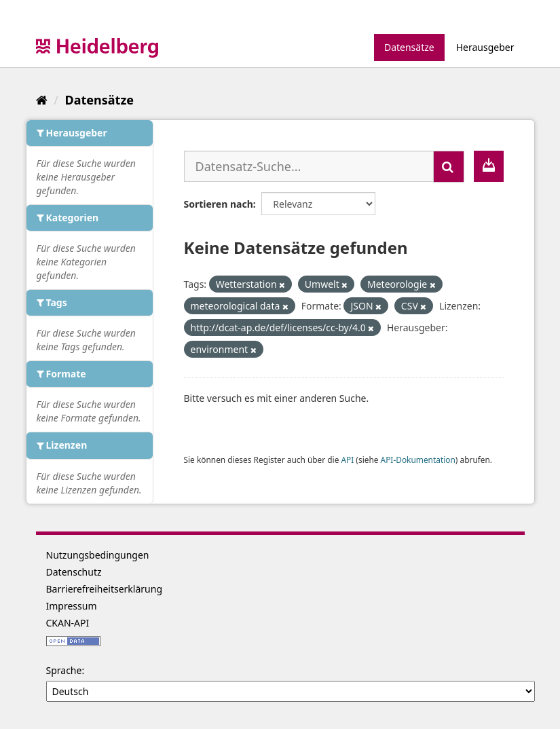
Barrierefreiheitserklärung (105, 589)
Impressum (72, 606)
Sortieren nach (219, 204)
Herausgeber (485, 47)
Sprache (64, 670)
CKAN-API (68, 623)
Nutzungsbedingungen (98, 555)
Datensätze (409, 47)
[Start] (42, 100)
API (347, 460)
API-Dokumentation (418, 460)
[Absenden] (449, 167)
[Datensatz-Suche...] (309, 166)
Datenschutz (74, 572)
